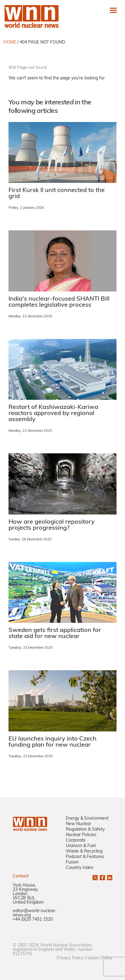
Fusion (72, 862)
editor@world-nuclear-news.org (35, 913)
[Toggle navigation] (113, 10)
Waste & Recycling (84, 851)
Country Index (79, 868)
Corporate (76, 840)
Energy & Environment (87, 819)
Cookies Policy (98, 958)
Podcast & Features (85, 857)
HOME (10, 42)
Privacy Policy (70, 958)
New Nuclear (78, 824)
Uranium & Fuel (81, 846)
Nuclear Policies (81, 835)
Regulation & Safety (85, 830)
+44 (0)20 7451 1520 (33, 920)
